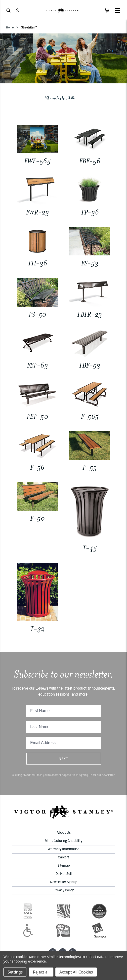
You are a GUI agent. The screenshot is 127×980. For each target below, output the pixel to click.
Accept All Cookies (76, 972)
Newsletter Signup (64, 882)
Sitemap (64, 865)
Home (10, 27)
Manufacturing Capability (63, 840)
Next (64, 759)
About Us (64, 832)
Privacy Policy (63, 890)
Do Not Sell (63, 873)
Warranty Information (64, 849)
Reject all (41, 972)
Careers (64, 857)
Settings (15, 972)
